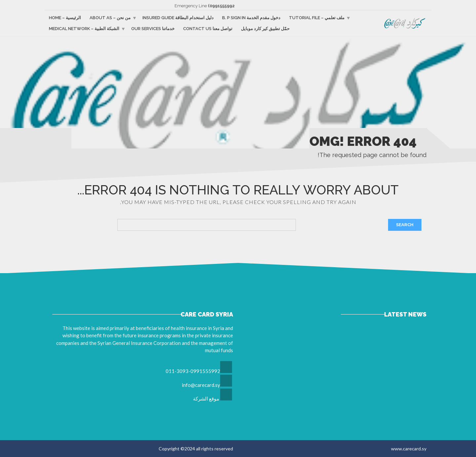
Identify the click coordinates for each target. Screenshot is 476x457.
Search (405, 225)
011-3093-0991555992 (193, 371)
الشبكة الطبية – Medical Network (84, 29)
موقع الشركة (206, 398)
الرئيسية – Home (65, 18)
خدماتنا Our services (153, 29)
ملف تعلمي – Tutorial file (317, 18)
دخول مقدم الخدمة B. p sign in (251, 18)
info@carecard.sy (201, 385)
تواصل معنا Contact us (208, 29)
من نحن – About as (110, 18)
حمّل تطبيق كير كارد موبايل (265, 29)
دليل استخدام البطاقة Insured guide (178, 18)
